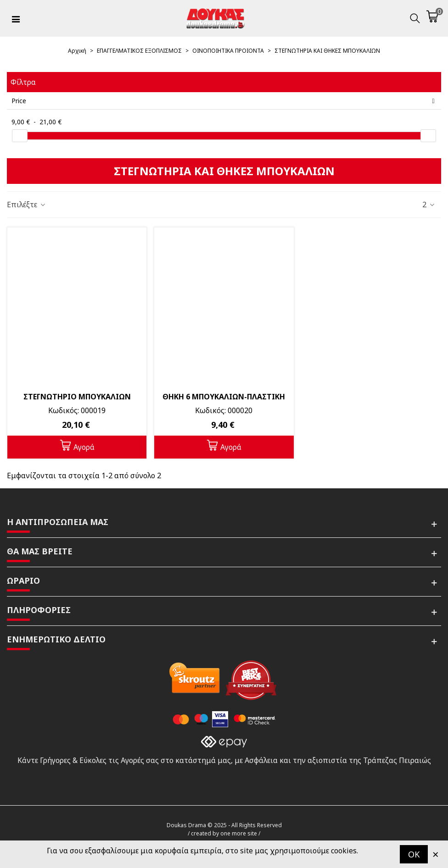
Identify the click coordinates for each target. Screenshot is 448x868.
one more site (239, 833)
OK (414, 854)
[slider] (20, 136)
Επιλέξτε (27, 205)
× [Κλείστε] (436, 854)
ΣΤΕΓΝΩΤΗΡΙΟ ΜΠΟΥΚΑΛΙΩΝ (77, 397)
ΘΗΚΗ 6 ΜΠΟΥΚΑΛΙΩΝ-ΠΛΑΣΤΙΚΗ (224, 397)
